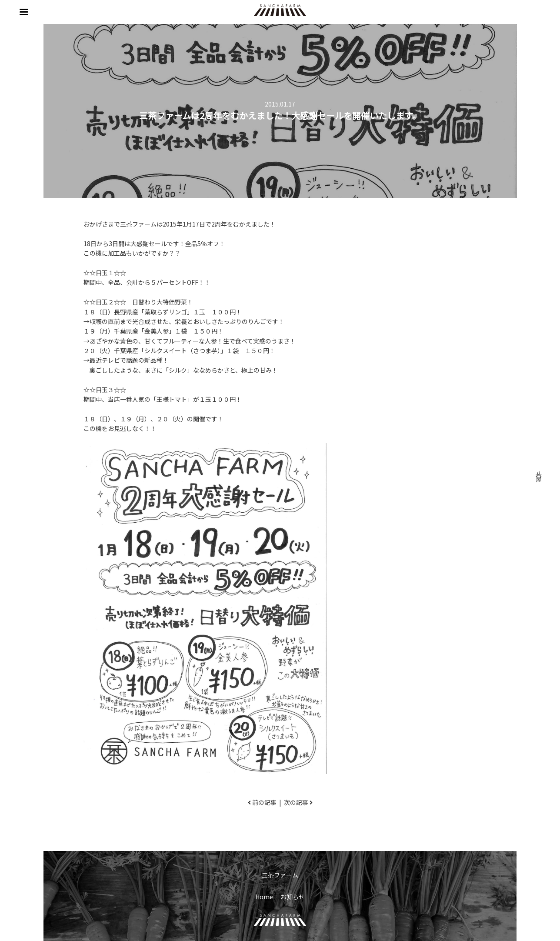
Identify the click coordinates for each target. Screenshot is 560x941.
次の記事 (296, 802)
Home (264, 897)
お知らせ (293, 897)
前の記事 (264, 802)
